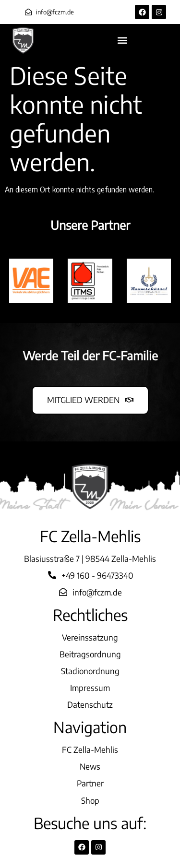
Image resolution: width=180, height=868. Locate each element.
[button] (123, 41)
